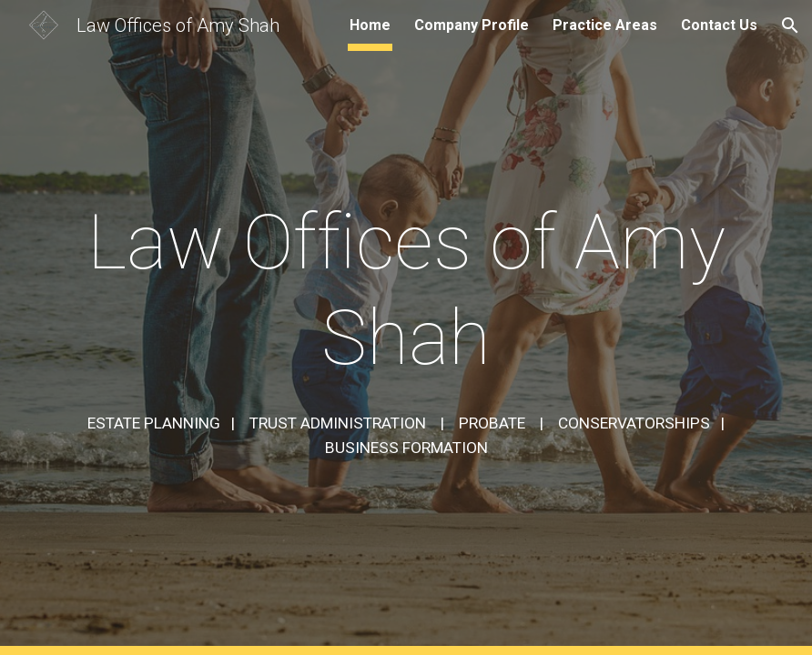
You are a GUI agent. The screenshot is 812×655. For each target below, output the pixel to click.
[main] (406, 290)
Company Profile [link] (472, 25)
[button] (790, 25)
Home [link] (370, 25)
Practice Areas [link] (605, 25)
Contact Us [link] (719, 25)
